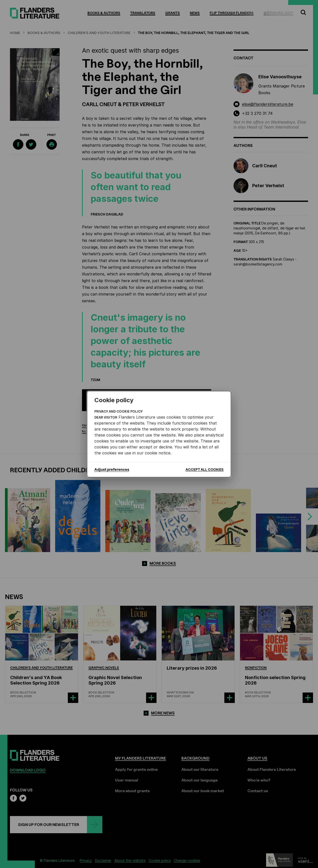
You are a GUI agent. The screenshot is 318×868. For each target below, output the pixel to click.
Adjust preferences (112, 470)
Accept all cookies (205, 469)
